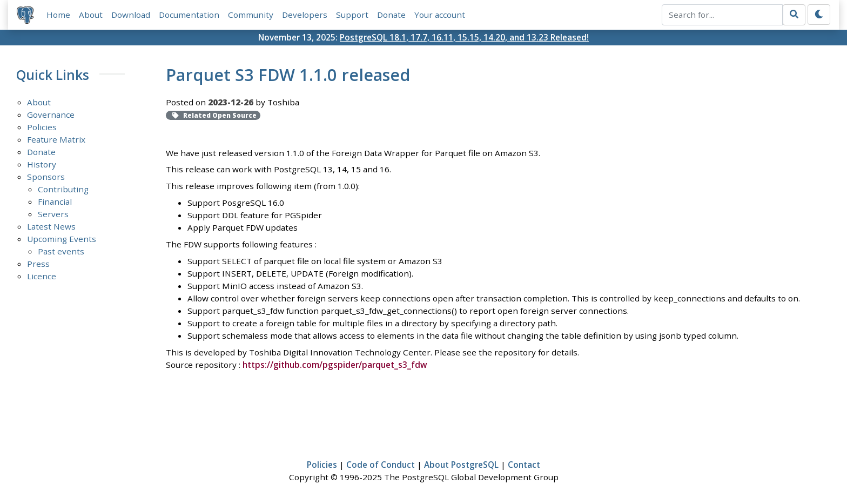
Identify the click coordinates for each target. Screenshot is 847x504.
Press (38, 264)
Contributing (63, 189)
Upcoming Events (62, 239)
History (42, 164)
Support (352, 15)
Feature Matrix (56, 139)
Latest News (51, 226)
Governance (51, 115)
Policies (42, 127)
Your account (440, 15)
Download (131, 15)
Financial (55, 201)
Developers (305, 15)
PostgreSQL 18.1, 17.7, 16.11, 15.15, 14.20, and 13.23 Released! (464, 37)
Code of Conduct (381, 465)
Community (251, 15)
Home (58, 15)
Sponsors (46, 177)
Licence (42, 276)
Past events (61, 251)
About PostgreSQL (461, 465)
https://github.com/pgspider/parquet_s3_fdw (335, 365)
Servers (53, 214)
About (91, 15)
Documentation (189, 15)
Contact (524, 465)
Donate (391, 15)
